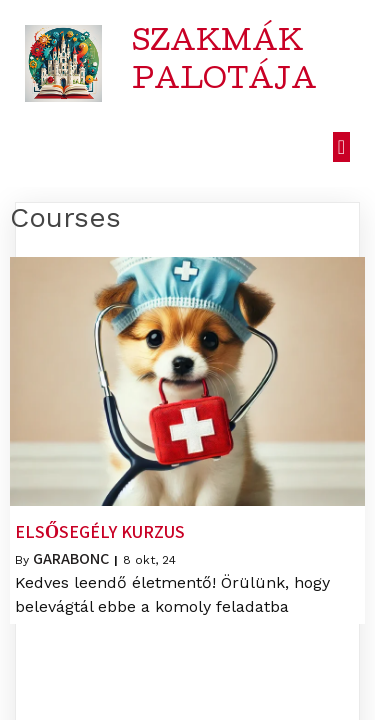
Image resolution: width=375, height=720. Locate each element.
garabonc (71, 558)
